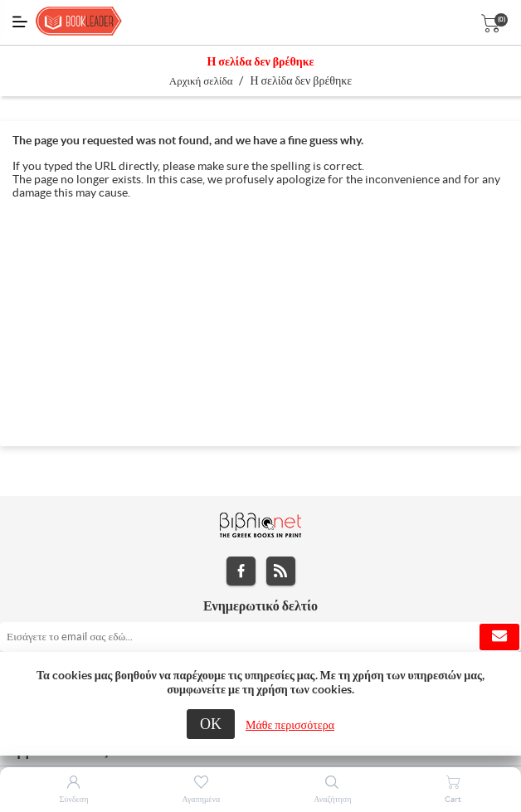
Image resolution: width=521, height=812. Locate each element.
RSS (281, 571)
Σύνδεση (74, 799)
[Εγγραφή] (260, 637)
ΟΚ (211, 724)
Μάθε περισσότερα (290, 725)
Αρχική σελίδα (201, 81)
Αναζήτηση (332, 799)
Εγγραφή (499, 637)
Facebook (241, 571)
